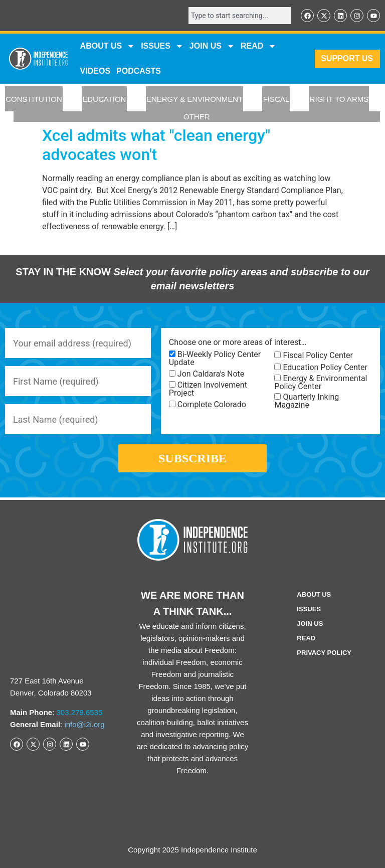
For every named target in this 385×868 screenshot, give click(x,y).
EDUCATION (104, 99)
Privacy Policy (324, 653)
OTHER (197, 117)
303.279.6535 (80, 712)
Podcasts (139, 71)
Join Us (310, 624)
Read (306, 638)
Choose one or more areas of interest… (238, 342)
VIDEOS (95, 71)
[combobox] (240, 16)
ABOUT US (108, 46)
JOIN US (212, 46)
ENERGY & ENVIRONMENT (195, 99)
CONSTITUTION (34, 99)
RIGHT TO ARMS (339, 99)
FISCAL (276, 99)
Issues (162, 46)
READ (258, 46)
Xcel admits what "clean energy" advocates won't (156, 145)
